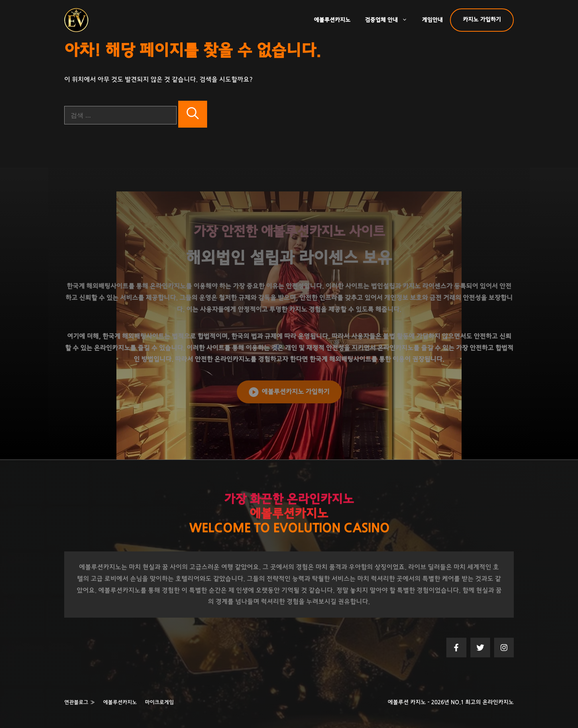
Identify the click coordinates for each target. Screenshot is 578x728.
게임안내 (432, 20)
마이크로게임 (159, 703)
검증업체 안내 (390, 20)
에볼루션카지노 (332, 20)
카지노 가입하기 (482, 20)
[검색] (193, 114)
